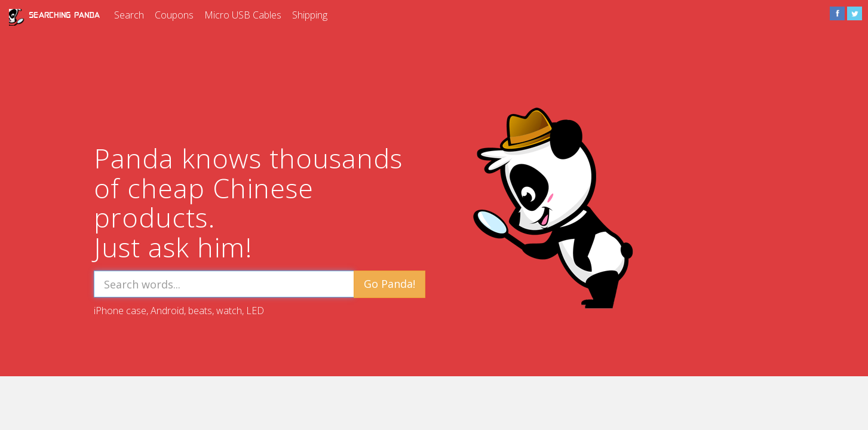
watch (229, 311)
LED (255, 311)
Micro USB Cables (243, 15)
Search (129, 15)
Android (167, 311)
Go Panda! (389, 284)
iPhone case (120, 311)
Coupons (174, 15)
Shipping (310, 15)
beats (200, 311)
